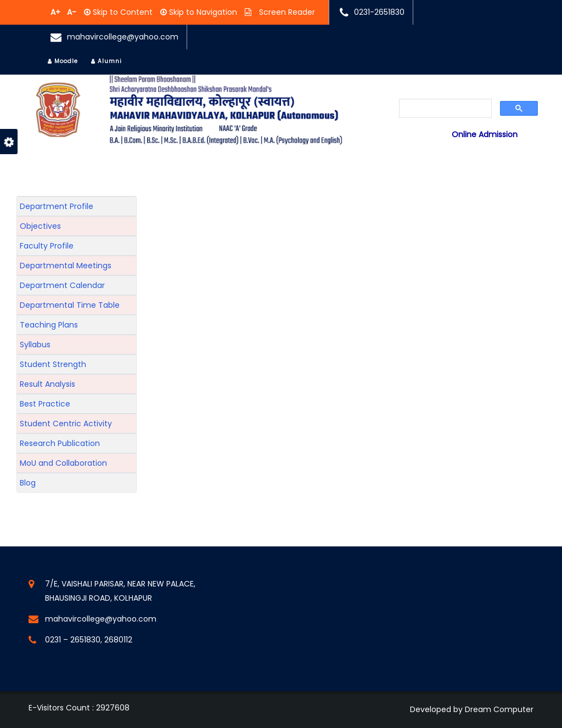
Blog (28, 483)
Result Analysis (47, 384)
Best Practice (45, 404)
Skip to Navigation (202, 12)
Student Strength (53, 364)
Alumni (106, 61)
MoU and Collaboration (63, 463)
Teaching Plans (49, 325)
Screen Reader (286, 12)
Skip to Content (122, 12)
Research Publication (60, 443)
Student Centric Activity (66, 424)
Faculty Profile (47, 246)
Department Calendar (62, 285)
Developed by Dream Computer (472, 709)
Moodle (63, 61)
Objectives (40, 226)
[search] (445, 109)
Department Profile (57, 206)
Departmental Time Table (70, 305)
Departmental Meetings (66, 266)
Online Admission (485, 134)
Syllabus (35, 345)
